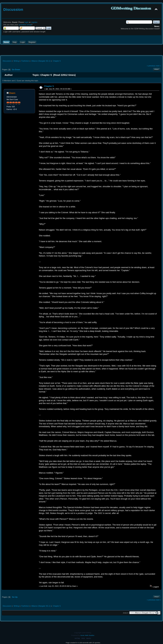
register (34, 22)
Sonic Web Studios (87, 635)
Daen (12, 93)
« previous (151, 66)
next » (158, 66)
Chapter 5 (49, 86)
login (26, 22)
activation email (25, 25)
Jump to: (126, 613)
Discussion (13, 10)
